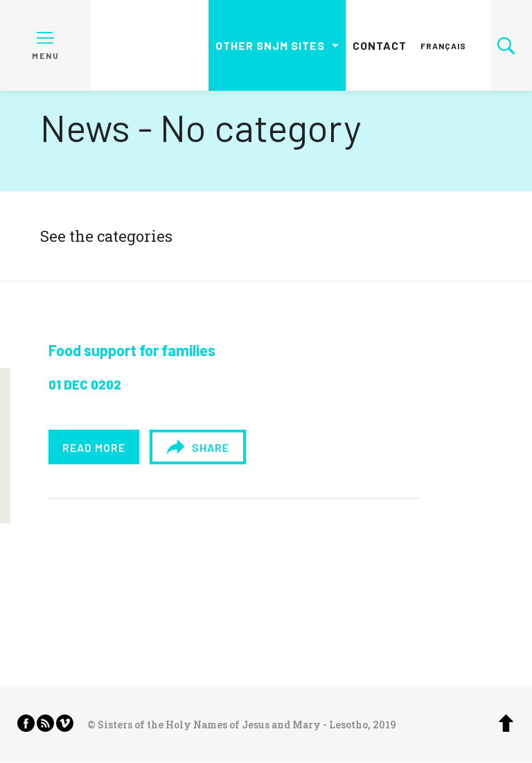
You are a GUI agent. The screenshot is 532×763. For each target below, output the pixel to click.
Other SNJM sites (270, 45)
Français (443, 46)
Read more (94, 447)
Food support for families (132, 350)
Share (197, 447)
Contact (380, 45)
